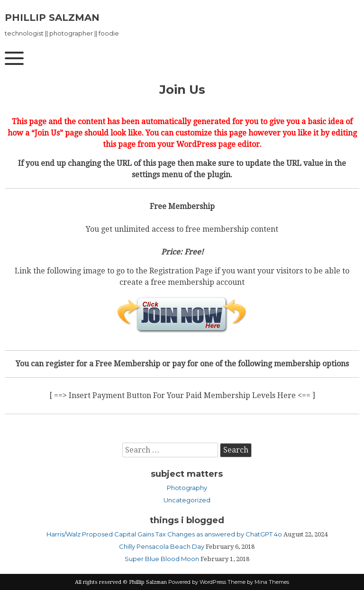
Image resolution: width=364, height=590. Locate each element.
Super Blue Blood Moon (162, 559)
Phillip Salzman (52, 18)
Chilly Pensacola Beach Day (162, 546)
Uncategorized (187, 500)
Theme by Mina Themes (258, 582)
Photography (187, 488)
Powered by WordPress (197, 582)
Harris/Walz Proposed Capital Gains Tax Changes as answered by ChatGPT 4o (164, 534)
